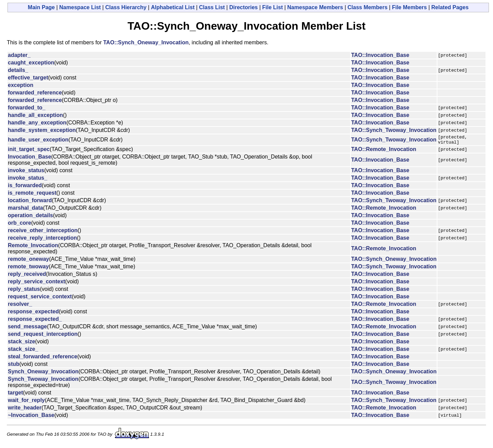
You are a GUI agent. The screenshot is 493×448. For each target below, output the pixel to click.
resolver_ (20, 306)
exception (21, 85)
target (15, 395)
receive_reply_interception (42, 240)
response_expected (33, 313)
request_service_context (40, 298)
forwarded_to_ (27, 108)
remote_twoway (28, 268)
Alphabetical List (173, 7)
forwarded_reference (35, 93)
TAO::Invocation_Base (380, 55)
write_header (25, 410)
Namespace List (80, 7)
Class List (212, 7)
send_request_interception (43, 336)
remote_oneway (28, 261)
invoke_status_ (28, 180)
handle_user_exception (38, 141)
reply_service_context (36, 283)
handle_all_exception (35, 115)
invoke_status (26, 172)
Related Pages (450, 7)
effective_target (28, 78)
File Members (409, 7)
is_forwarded (25, 187)
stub (14, 366)
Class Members (367, 7)
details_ (18, 70)
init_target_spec (29, 151)
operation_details (30, 217)
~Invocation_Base (31, 417)
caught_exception (31, 63)
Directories (243, 7)
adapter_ (19, 55)
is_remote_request (32, 195)
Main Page (41, 7)
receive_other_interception (43, 232)
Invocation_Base (29, 159)
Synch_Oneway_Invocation (43, 374)
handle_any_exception (37, 123)
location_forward (30, 202)
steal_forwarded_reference (43, 359)
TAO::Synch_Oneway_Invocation (146, 42)
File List (272, 7)
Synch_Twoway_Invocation (43, 381)
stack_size (21, 344)
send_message (27, 328)
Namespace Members (315, 7)
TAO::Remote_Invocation (384, 151)
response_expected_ (35, 321)
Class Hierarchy (126, 7)
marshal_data (25, 210)
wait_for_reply (26, 402)
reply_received (27, 276)
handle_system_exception (42, 130)
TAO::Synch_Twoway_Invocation (394, 130)
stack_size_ (23, 351)
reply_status (24, 291)
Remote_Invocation (33, 247)
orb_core (19, 225)
